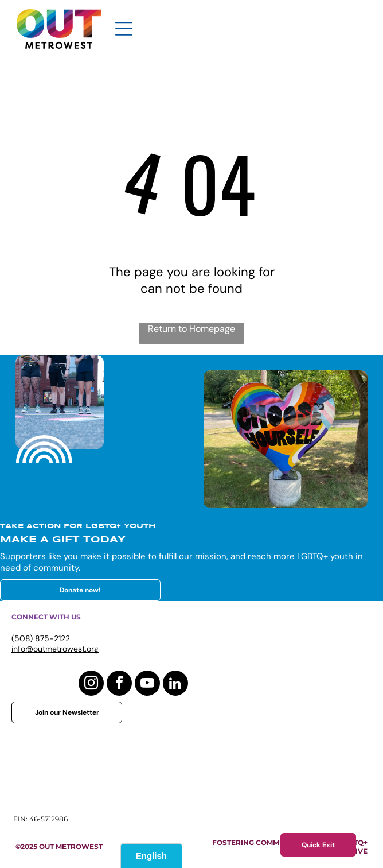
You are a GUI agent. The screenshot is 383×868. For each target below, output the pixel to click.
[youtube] (147, 685)
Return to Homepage (191, 329)
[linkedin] (175, 685)
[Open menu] (124, 29)
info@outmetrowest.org (55, 649)
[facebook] (119, 685)
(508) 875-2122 (41, 638)
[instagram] (91, 685)
